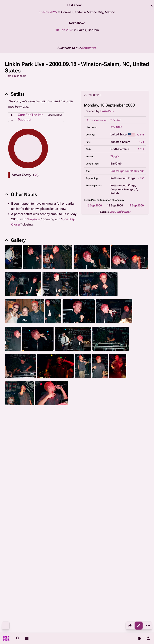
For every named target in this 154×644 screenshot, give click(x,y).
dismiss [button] (152, 6)
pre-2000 (42, 445)
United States (16, 525)
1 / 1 (142, 142)
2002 (70, 445)
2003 (79, 445)
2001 (62, 445)
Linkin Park (107, 111)
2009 (129, 445)
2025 (115, 449)
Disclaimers (99, 624)
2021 (57, 460)
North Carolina (74, 525)
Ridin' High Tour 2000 (124, 171)
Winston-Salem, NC (45, 525)
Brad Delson (44, 488)
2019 (48, 460)
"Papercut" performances (24, 554)
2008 (121, 445)
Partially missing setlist (48, 544)
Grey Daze (43, 468)
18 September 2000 (20, 515)
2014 (65, 449)
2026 (124, 449)
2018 (99, 449)
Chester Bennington (20, 470)
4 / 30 (141, 171)
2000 (53, 445)
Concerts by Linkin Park (124, 515)
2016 (82, 449)
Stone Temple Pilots (109, 468)
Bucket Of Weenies (62, 468)
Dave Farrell (15, 480)
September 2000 (76, 515)
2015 (73, 449)
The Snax (42, 480)
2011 (40, 449)
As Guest (99, 460)
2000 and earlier (120, 212)
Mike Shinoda (16, 460)
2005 (95, 445)
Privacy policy (100, 616)
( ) (36, 175)
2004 (87, 445)
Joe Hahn (60, 488)
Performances (17, 544)
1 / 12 (141, 149)
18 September (49, 515)
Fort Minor (77, 460)
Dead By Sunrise (86, 468)
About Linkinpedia (135, 616)
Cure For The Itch (31, 115)
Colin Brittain (75, 488)
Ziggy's (115, 156)
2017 (90, 449)
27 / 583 (140, 135)
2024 (107, 449)
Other (88, 460)
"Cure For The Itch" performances (90, 544)
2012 (48, 449)
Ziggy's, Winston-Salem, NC (108, 525)
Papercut (25, 120)
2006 (104, 445)
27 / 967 (115, 120)
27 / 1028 (116, 127)
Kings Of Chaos (133, 468)
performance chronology (110, 200)
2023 (65, 460)
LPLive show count (96, 120)
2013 (57, 449)
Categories (12, 507)
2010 (138, 445)
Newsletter (88, 48)
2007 (112, 445)
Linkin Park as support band (60, 534)
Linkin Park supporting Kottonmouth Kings (112, 534)
